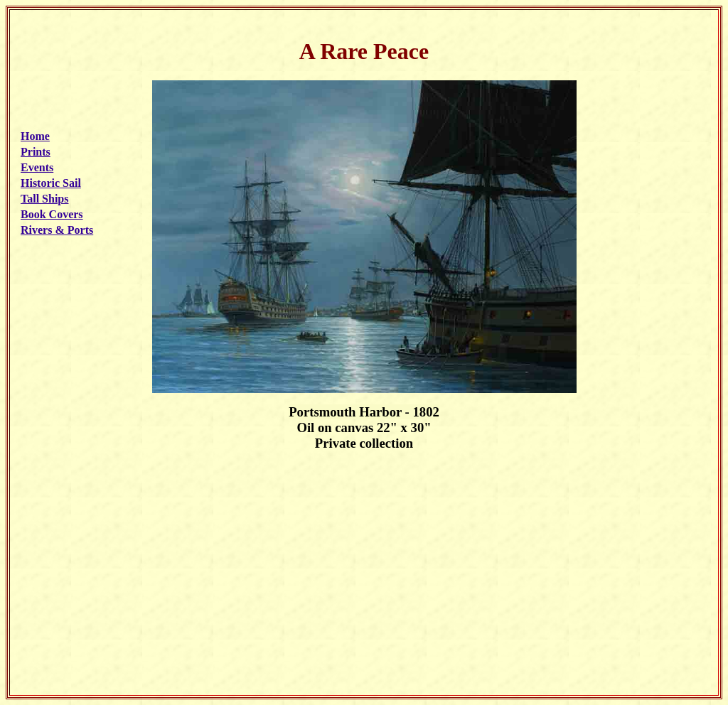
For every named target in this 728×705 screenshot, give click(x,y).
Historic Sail (51, 183)
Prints (36, 152)
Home (35, 136)
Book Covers (52, 214)
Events (37, 167)
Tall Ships (44, 199)
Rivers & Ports (57, 230)
